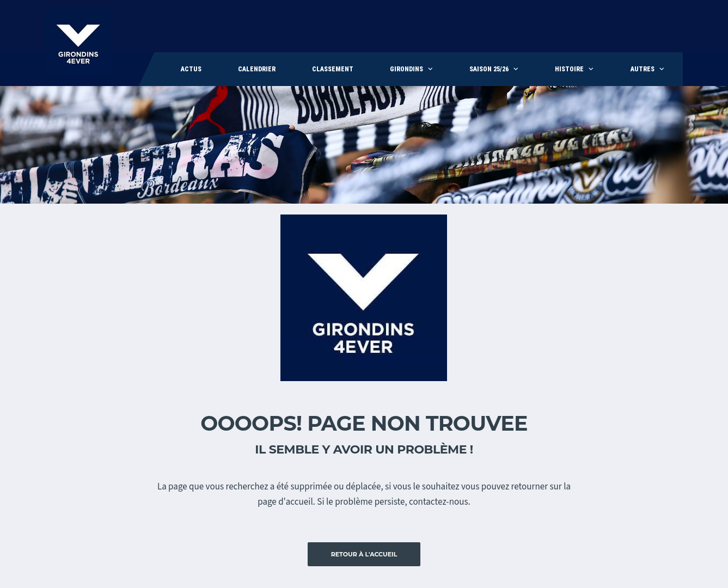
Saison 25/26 (489, 69)
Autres (643, 69)
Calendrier (257, 69)
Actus (191, 69)
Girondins (406, 69)
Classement (333, 69)
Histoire (569, 69)
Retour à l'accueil (364, 554)
